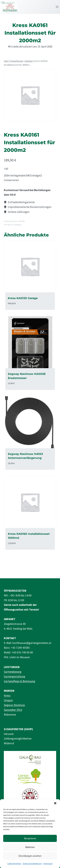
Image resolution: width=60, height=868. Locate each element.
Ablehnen (30, 847)
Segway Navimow (14, 705)
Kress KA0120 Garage (23, 298)
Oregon (8, 700)
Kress (7, 696)
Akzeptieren (30, 838)
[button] (55, 803)
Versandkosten (17, 168)
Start (6, 61)
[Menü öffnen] (57, 7)
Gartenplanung (13, 672)
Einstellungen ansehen (30, 856)
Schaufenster (17, 61)
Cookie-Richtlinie (14, 863)
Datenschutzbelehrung (32, 863)
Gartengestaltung (14, 676)
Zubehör (29, 61)
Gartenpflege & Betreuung (20, 681)
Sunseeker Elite (13, 710)
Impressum (48, 863)
